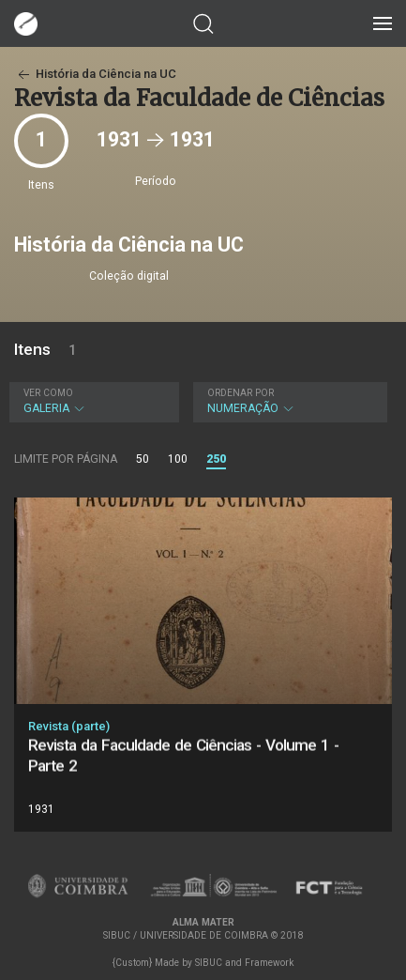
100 (178, 459)
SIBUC (209, 963)
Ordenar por (241, 393)
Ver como (48, 393)
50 (143, 459)
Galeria (92, 401)
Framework (269, 963)
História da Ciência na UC (95, 74)
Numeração (288, 401)
